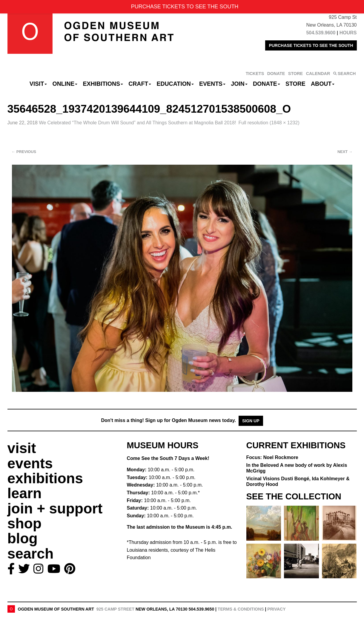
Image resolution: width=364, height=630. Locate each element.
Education (175, 84)
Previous (24, 152)
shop (25, 523)
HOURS (348, 33)
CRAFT (140, 84)
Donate (267, 84)
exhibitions (45, 478)
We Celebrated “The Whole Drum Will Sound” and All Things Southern (137, 123)
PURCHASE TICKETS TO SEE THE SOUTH (311, 45)
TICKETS (255, 74)
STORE (295, 74)
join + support (55, 509)
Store (295, 84)
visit (22, 448)
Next (345, 152)
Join (239, 84)
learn (25, 493)
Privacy (276, 609)
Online (65, 84)
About (323, 84)
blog (23, 538)
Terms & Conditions (241, 609)
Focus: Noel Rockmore (272, 457)
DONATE (276, 74)
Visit (38, 84)
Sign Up (251, 421)
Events (212, 84)
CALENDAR (318, 74)
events (30, 463)
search (31, 554)
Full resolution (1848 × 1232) (269, 123)
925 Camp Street (115, 609)
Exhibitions (103, 84)
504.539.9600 (321, 33)
